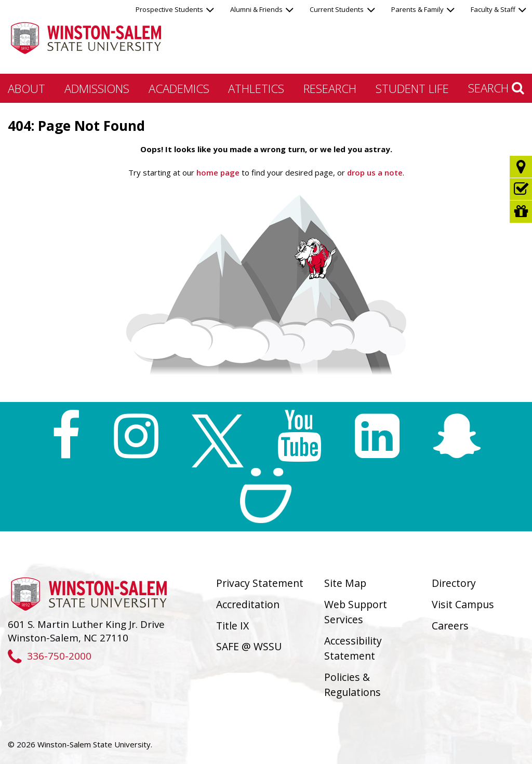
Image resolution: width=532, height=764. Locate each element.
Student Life (412, 88)
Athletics (256, 88)
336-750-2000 (50, 656)
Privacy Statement (260, 583)
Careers (450, 626)
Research (330, 88)
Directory (454, 583)
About (26, 88)
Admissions (97, 88)
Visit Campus (463, 604)
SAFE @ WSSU (249, 646)
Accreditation (248, 604)
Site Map (345, 583)
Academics (179, 88)
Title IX (232, 626)
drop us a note (374, 172)
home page (218, 172)
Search (496, 88)
